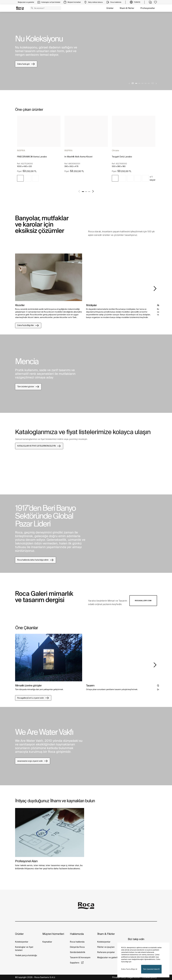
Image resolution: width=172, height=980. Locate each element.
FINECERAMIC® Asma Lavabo (32, 157)
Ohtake (115, 150)
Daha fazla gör (26, 64)
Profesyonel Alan (26, 861)
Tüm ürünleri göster (28, 387)
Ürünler (110, 8)
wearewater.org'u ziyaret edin (33, 761)
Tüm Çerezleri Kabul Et (151, 969)
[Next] (156, 83)
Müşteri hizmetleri (53, 934)
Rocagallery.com (143, 601)
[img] (20, 178)
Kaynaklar (47, 942)
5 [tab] (149, 83)
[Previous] (129, 83)
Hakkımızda (77, 934)
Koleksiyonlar (22, 942)
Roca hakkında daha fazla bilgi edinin (36, 560)
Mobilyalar (91, 305)
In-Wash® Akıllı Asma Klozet (78, 157)
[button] (32, 8)
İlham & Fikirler (127, 8)
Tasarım (90, 685)
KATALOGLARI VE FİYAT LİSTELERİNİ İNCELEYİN (39, 446)
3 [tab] (142, 83)
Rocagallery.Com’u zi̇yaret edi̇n (33, 698)
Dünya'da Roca (77, 947)
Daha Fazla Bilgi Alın (28, 325)
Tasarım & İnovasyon (80, 957)
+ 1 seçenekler (155, 178)
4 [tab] (146, 83)
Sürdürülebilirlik (78, 952)
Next (155, 288)
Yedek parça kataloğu (26, 955)
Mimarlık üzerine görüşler (28, 685)
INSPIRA (21, 150)
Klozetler (20, 305)
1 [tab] (136, 83)
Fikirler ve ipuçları (106, 947)
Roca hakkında (77, 942)
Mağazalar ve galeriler (108, 957)
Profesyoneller (148, 8)
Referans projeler (106, 952)
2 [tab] (139, 83)
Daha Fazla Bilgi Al (129, 969)
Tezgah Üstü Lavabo (122, 157)
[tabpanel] (86, 51)
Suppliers (75, 963)
